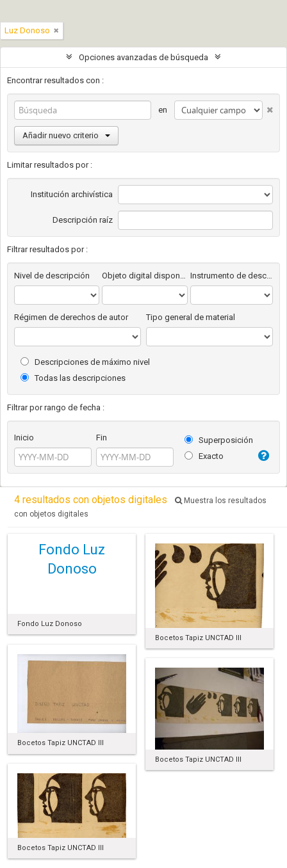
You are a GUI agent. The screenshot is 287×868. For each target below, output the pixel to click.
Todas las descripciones (73, 378)
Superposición (219, 440)
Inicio (24, 438)
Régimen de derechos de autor (71, 317)
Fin (102, 438)
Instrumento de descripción (232, 276)
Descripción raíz (83, 220)
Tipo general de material (191, 317)
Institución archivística (72, 194)
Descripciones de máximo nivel (85, 362)
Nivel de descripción (52, 276)
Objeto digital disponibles (144, 276)
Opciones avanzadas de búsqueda (143, 57)
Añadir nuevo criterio (66, 135)
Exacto (204, 456)
